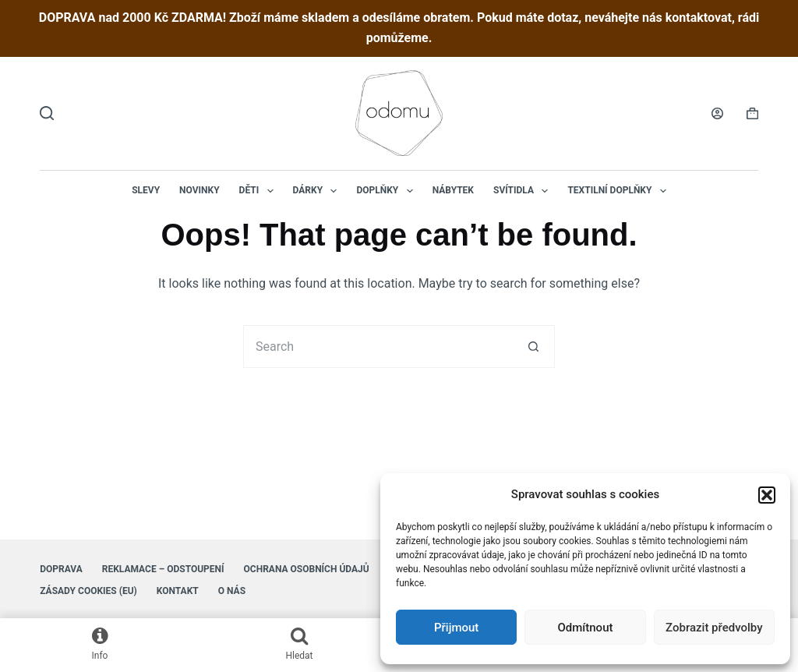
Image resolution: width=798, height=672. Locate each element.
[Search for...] (378, 347)
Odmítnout (586, 628)
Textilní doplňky (620, 191)
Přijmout (456, 628)
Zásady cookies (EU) (88, 591)
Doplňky (387, 191)
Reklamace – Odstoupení (163, 569)
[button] (767, 495)
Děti (260, 191)
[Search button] (533, 347)
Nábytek (453, 190)
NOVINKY (199, 190)
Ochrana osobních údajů (307, 569)
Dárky (318, 191)
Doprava (61, 569)
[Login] (717, 113)
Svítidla (524, 191)
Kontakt (178, 591)
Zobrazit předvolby (714, 628)
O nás (232, 591)
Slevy (146, 190)
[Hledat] (47, 113)
